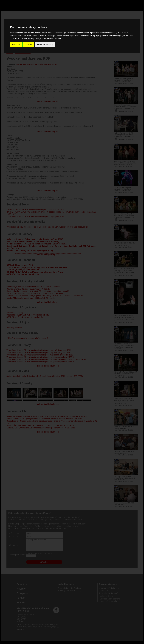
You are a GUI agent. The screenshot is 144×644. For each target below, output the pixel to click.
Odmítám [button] (28, 45)
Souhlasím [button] (16, 45)
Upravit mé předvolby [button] (45, 45)
